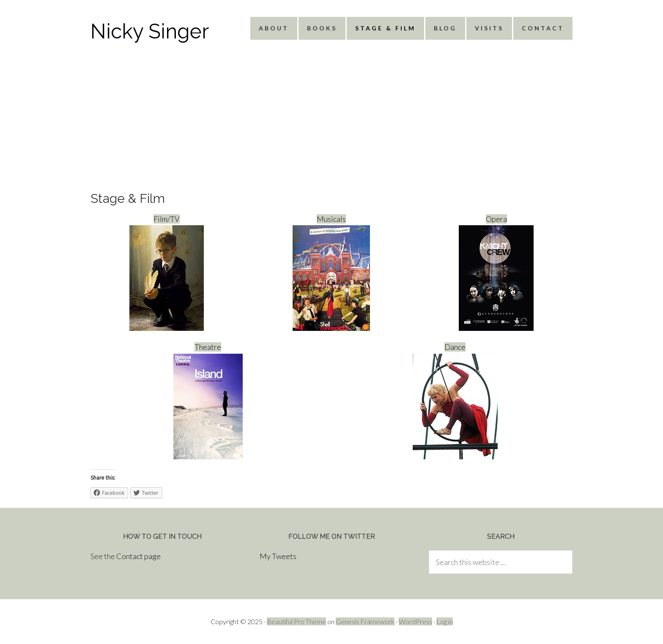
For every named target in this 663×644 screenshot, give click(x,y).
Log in (445, 621)
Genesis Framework (365, 621)
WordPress (415, 621)
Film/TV (167, 273)
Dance (455, 401)
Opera (496, 273)
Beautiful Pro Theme (296, 621)
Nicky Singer (150, 31)
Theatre (208, 401)
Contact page (138, 556)
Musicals (331, 273)
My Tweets (278, 556)
